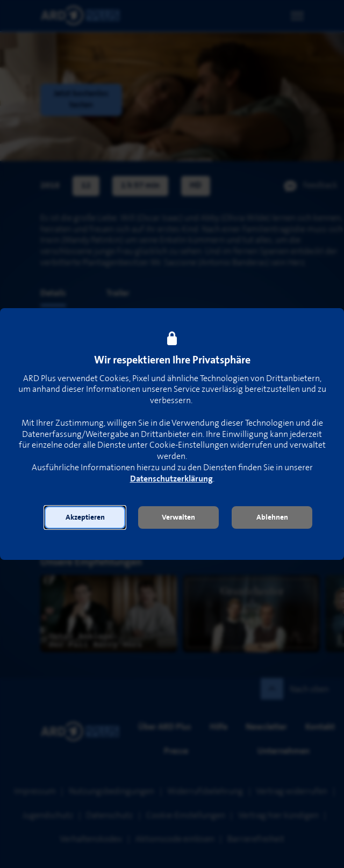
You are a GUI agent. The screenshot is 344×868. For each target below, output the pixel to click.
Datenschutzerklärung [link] (171, 479)
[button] (85, 517)
